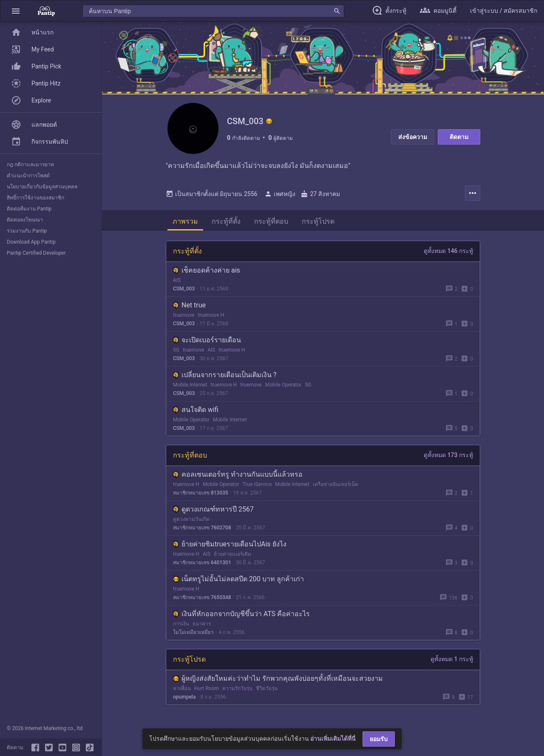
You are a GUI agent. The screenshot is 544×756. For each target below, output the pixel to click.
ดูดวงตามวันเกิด (191, 519)
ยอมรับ (379, 739)
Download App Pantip (31, 242)
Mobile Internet (190, 385)
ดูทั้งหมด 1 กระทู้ (452, 659)
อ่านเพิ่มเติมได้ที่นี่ (333, 739)
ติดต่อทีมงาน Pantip (29, 209)
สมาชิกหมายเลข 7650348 (202, 597)
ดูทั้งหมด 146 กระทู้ (448, 251)
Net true (189, 305)
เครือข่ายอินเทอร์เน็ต (336, 484)
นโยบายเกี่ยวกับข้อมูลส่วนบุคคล (42, 187)
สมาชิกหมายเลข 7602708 (202, 528)
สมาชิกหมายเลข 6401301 (202, 563)
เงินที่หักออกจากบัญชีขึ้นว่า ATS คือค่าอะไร (241, 614)
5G (176, 350)
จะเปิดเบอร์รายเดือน (207, 340)
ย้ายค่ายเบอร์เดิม (232, 554)
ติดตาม (459, 137)
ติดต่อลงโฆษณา (25, 220)
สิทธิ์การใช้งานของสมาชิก (35, 198)
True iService (257, 484)
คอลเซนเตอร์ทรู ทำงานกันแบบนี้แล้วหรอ (238, 474)
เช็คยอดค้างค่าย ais (207, 270)
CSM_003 (184, 289)
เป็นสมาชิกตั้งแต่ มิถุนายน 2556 (211, 194)
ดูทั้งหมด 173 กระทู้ (448, 455)
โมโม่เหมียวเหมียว (193, 632)
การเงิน (181, 624)
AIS (177, 280)
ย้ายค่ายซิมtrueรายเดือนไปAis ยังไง (230, 544)
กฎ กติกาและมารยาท (30, 165)
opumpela (184, 697)
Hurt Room (207, 688)
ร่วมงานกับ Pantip (27, 231)
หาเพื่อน (182, 688)
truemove (184, 315)
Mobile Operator (283, 385)
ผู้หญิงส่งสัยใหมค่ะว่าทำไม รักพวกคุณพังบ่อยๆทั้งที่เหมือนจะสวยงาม (278, 678)
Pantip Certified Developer (36, 253)
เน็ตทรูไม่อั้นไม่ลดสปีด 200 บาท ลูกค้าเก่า (238, 579)
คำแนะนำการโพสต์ (28, 176)
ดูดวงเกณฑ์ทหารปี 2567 (213, 509)
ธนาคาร (202, 624)
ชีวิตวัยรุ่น (267, 688)
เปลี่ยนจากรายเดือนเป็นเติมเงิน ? (225, 375)
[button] (16, 11)
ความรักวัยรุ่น (237, 688)
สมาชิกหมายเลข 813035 (201, 493)
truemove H (211, 315)
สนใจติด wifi (196, 410)
